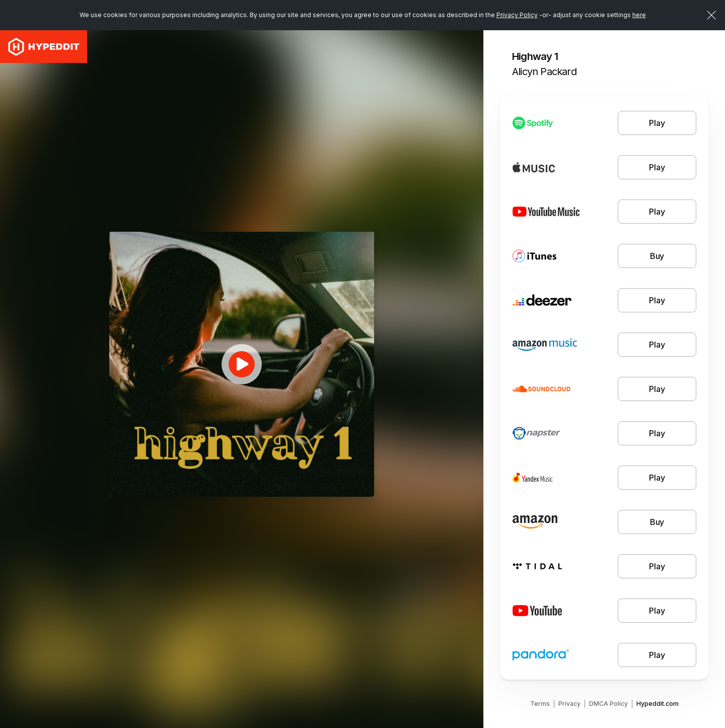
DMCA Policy (608, 704)
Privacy (569, 704)
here (639, 15)
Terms (540, 704)
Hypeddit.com (658, 704)
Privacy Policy (517, 15)
